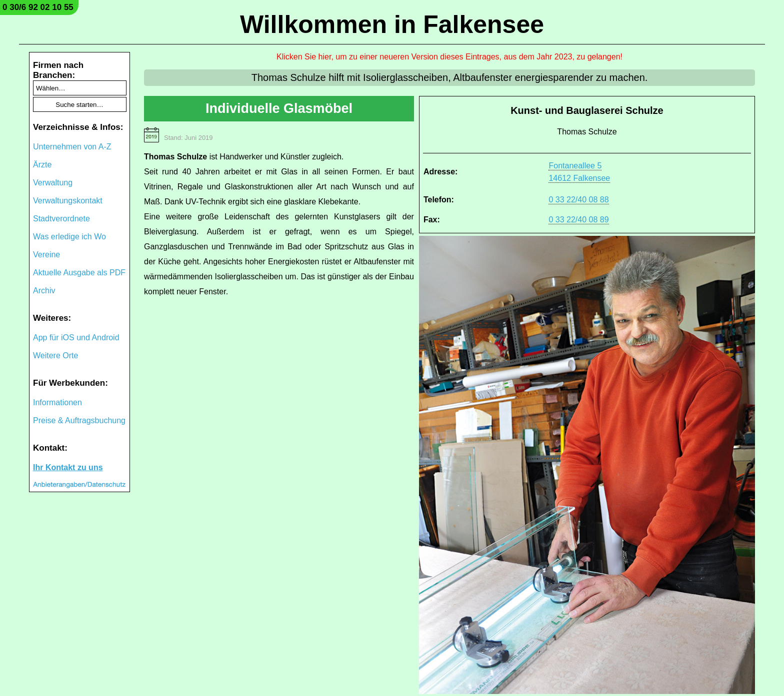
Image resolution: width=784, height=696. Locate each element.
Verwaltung (53, 183)
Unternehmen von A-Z (72, 147)
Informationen (57, 402)
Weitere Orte (55, 355)
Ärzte (42, 165)
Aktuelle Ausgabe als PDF (79, 273)
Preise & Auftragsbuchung (79, 420)
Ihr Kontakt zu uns (68, 467)
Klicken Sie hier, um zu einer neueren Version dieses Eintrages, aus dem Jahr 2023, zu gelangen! (449, 57)
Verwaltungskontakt (68, 201)
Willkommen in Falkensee (392, 24)
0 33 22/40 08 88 (578, 200)
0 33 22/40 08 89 (578, 220)
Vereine (46, 255)
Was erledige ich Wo (69, 237)
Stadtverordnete (61, 219)
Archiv (44, 291)
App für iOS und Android (76, 338)
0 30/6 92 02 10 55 (38, 7)
